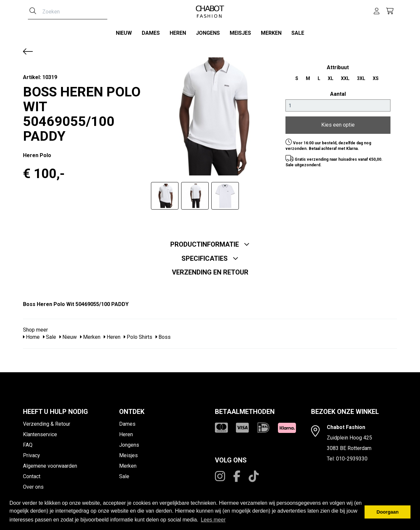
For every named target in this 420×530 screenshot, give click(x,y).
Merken (271, 33)
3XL (361, 76)
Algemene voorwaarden (50, 464)
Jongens (208, 33)
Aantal (338, 92)
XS (376, 76)
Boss (163, 335)
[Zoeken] (33, 11)
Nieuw (124, 33)
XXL (345, 76)
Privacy (31, 453)
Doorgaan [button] (388, 512)
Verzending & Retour (47, 422)
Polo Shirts (138, 335)
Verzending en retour (210, 270)
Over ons (33, 485)
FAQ (28, 443)
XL (331, 76)
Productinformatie (210, 242)
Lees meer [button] (213, 520)
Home (31, 335)
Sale (298, 33)
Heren (178, 33)
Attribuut (338, 65)
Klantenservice (40, 432)
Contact (32, 474)
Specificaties (210, 256)
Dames (151, 33)
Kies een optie (338, 123)
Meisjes (240, 33)
